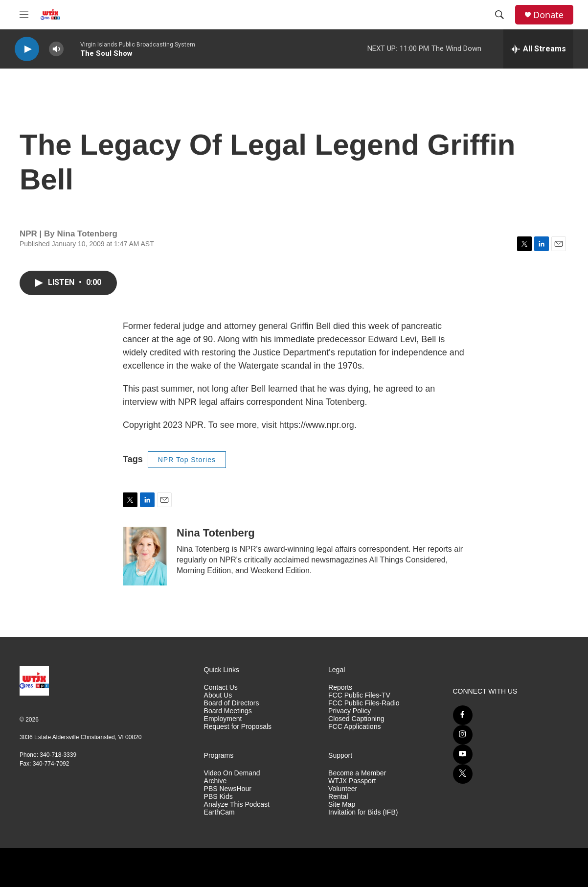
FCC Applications (354, 727)
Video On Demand (232, 773)
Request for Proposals (238, 727)
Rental (338, 797)
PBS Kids (218, 797)
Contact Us (221, 688)
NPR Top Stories (187, 460)
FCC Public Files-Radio (364, 703)
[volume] (56, 49)
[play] (27, 49)
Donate (548, 15)
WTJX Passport (352, 781)
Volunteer (343, 789)
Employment (223, 719)
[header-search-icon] (499, 15)
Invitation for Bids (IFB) (363, 812)
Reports (340, 688)
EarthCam (219, 812)
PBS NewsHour (228, 789)
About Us (218, 695)
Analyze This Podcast (237, 805)
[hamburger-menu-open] (24, 15)
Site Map (342, 805)
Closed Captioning (356, 719)
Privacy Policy (350, 711)
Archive (215, 781)
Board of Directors (232, 703)
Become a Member (357, 773)
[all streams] (538, 49)
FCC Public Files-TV (359, 695)
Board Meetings (228, 711)
